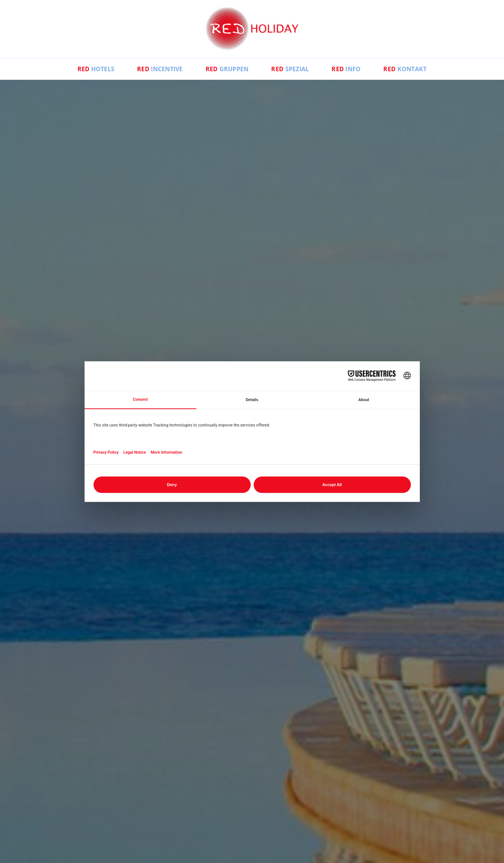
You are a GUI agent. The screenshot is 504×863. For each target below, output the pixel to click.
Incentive (160, 69)
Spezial (290, 69)
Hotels (96, 69)
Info (346, 69)
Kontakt (405, 69)
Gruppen (227, 69)
